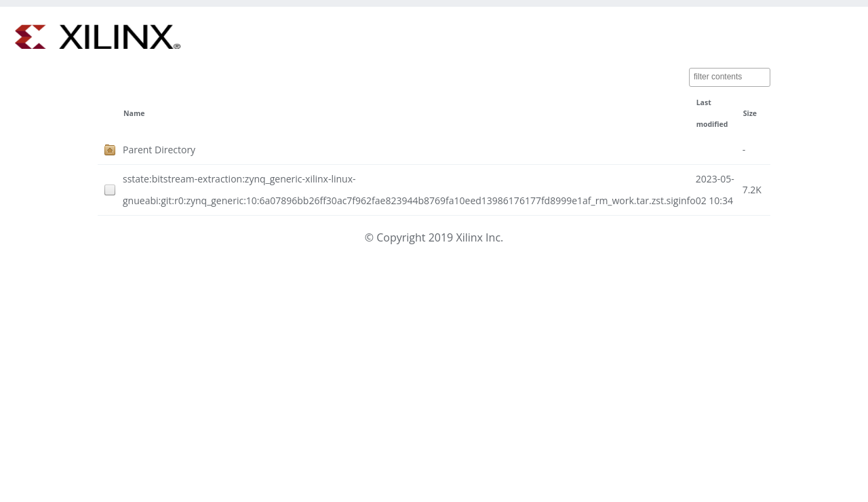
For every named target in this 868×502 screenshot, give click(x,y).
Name (134, 113)
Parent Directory (159, 150)
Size (750, 113)
